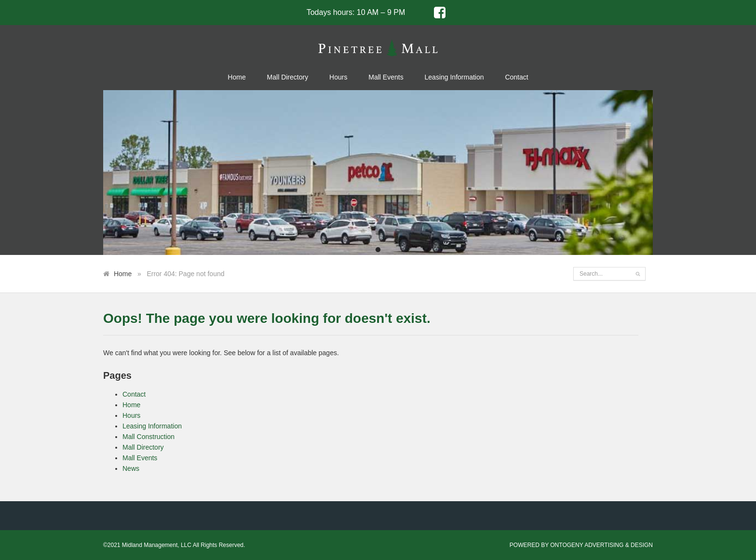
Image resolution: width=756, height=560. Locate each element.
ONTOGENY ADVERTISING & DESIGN (601, 545)
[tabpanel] (378, 173)
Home (236, 77)
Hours (338, 77)
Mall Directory (288, 77)
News (131, 468)
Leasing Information (454, 77)
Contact (516, 77)
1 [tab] (378, 250)
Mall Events (386, 77)
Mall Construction (148, 437)
